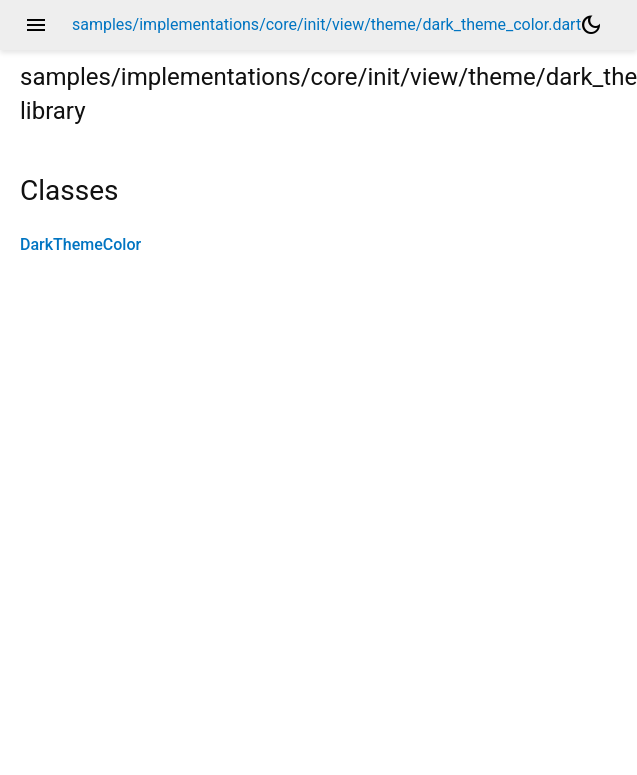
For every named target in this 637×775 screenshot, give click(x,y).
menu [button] (36, 25)
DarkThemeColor (80, 244)
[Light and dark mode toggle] (591, 25)
